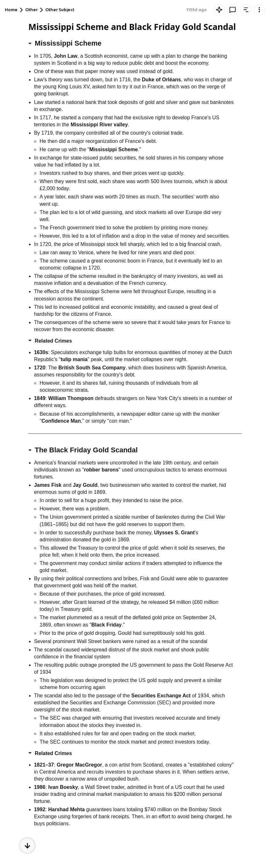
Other (31, 10)
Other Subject (60, 10)
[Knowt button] (219, 10)
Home (11, 10)
